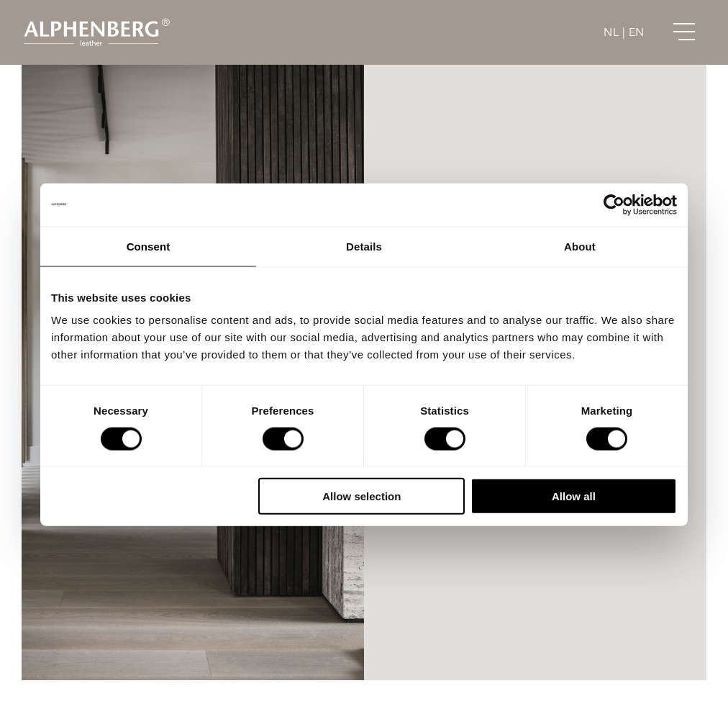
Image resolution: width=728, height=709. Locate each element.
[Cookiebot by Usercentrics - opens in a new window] (614, 204)
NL (611, 32)
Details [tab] (364, 246)
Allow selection (361, 496)
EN (637, 32)
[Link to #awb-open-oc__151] (684, 32)
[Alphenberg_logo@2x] (96, 21)
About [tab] (580, 246)
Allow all (574, 496)
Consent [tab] (149, 246)
